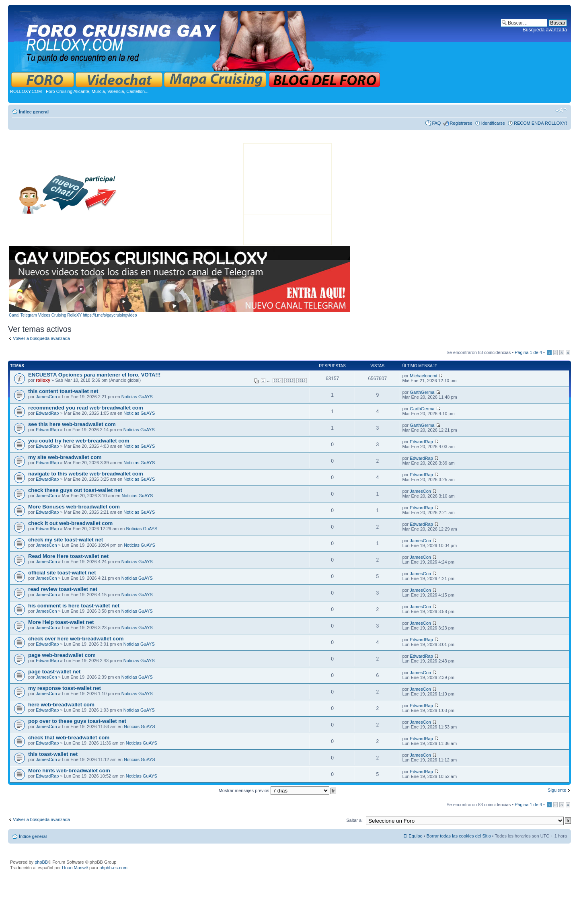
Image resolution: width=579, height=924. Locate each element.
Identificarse (493, 123)
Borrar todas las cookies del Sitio (459, 836)
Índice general (34, 112)
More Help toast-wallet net (61, 622)
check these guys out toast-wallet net (75, 490)
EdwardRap (47, 413)
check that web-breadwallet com (69, 738)
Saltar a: (354, 820)
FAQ (436, 123)
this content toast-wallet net (63, 391)
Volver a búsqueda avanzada (41, 338)
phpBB (41, 862)
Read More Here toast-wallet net (68, 556)
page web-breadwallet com (62, 655)
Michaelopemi (423, 376)
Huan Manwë (75, 868)
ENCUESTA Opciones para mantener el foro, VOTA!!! (94, 375)
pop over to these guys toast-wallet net (77, 721)
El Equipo (413, 836)
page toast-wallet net (54, 672)
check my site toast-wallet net (66, 540)
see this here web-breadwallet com (72, 424)
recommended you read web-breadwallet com (86, 408)
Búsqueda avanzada (545, 30)
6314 (278, 381)
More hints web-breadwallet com (69, 771)
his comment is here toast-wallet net (74, 606)
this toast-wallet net (53, 754)
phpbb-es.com (113, 868)
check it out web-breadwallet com (70, 523)
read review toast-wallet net (63, 589)
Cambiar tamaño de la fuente (561, 110)
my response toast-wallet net (65, 688)
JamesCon (46, 397)
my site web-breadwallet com (65, 457)
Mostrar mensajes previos (278, 790)
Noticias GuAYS (137, 397)
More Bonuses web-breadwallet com (74, 507)
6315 (289, 381)
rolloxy (43, 380)
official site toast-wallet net (62, 573)
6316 (302, 381)
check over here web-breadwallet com (76, 639)
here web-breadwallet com (61, 705)
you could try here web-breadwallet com (79, 441)
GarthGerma (422, 392)
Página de (528, 352)
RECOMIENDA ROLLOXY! (540, 123)
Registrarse (461, 123)
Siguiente (557, 790)
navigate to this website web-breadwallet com (86, 474)
